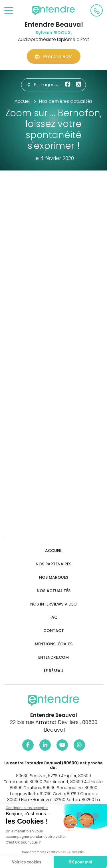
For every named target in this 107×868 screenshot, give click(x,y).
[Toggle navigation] (9, 11)
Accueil (53, 551)
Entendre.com (53, 657)
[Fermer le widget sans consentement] (27, 808)
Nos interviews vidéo (53, 604)
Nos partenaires (53, 564)
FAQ (53, 617)
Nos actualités (54, 591)
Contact (54, 631)
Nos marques (54, 577)
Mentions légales (54, 644)
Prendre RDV (54, 57)
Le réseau (54, 671)
